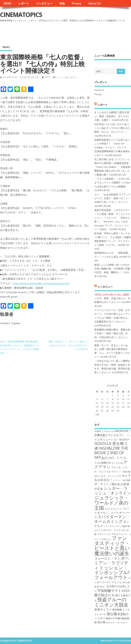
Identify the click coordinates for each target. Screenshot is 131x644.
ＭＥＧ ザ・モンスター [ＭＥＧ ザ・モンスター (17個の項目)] (116, 623)
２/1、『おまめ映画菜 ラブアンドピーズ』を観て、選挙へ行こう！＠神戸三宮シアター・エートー (112, 198)
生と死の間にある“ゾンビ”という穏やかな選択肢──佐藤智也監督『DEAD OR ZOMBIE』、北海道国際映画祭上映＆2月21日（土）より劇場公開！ (112, 167)
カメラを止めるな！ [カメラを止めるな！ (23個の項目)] (113, 478)
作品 (62, 3)
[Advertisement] (66, 32)
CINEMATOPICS (21, 15)
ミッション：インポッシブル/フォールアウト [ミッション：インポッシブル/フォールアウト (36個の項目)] (112, 572)
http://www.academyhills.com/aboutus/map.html (41, 283)
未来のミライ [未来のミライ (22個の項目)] (103, 609)
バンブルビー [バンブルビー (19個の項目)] (114, 534)
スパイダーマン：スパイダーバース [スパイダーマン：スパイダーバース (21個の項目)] (112, 513)
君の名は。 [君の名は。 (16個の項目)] (101, 587)
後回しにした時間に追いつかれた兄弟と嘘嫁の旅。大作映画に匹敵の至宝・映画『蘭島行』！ (112, 269)
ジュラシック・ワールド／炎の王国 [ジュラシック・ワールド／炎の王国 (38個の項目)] (112, 503)
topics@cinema (10, 77)
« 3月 (97, 414)
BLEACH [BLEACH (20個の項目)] (124, 439)
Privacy (77, 3)
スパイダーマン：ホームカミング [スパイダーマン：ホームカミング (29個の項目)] (112, 519)
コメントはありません (66, 77)
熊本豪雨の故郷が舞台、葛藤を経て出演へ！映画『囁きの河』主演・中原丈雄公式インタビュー (112, 333)
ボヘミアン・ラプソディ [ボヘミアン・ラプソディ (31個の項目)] (112, 563)
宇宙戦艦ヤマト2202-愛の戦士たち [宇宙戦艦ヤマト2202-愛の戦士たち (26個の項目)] (112, 593)
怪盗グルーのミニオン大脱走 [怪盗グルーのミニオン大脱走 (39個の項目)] (111, 602)
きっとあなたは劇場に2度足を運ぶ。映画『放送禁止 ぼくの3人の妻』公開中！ (112, 116)
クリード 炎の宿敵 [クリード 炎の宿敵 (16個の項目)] (122, 480)
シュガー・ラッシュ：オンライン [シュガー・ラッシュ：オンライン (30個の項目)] (113, 491)
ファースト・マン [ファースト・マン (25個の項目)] (107, 558)
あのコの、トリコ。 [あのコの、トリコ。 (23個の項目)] (115, 458)
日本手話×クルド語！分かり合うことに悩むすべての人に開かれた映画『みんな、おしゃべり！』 (112, 128)
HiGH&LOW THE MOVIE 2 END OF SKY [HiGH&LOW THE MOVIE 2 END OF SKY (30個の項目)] (111, 453)
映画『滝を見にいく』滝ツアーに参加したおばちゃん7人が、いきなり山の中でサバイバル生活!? (68, 345)
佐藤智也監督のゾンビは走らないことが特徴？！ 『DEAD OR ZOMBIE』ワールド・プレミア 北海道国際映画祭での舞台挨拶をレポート (112, 148)
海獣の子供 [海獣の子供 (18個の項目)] (111, 618)
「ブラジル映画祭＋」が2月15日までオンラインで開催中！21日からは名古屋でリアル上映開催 (112, 183)
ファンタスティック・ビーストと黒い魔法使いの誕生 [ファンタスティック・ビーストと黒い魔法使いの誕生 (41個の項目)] (112, 546)
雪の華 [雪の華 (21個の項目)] (101, 622)
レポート (24, 3)
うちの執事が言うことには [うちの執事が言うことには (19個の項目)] (109, 463)
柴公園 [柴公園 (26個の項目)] (112, 614)
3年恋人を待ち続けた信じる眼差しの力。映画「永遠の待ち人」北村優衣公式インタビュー (112, 298)
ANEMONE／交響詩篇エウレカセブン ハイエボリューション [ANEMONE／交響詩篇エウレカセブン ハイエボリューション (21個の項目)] (113, 435)
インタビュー (44, 3)
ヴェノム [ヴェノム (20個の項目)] (117, 582)
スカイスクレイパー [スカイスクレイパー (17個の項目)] (114, 509)
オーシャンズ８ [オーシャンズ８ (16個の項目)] (115, 476)
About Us (94, 3)
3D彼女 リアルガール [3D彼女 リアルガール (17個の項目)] (104, 431)
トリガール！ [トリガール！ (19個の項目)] (106, 530)
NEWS (7, 3)
